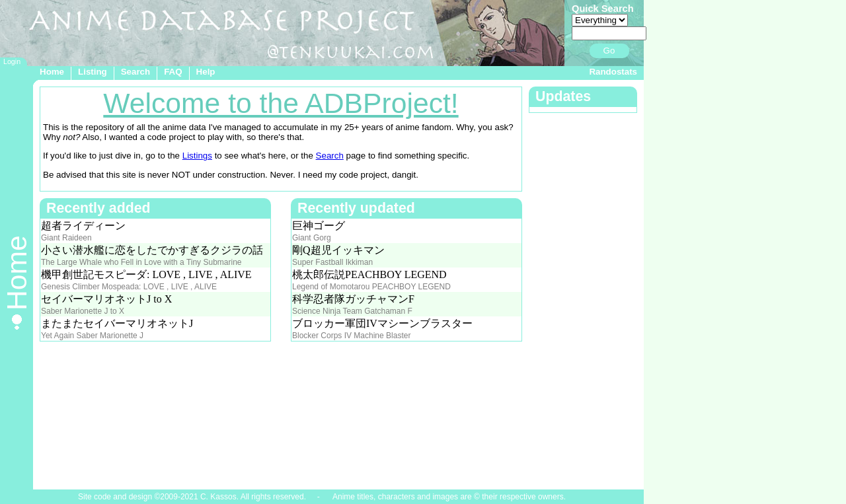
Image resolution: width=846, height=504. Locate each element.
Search (135, 72)
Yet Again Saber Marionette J (92, 336)
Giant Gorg (312, 238)
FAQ (173, 72)
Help (206, 72)
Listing (93, 72)
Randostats (613, 72)
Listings (197, 156)
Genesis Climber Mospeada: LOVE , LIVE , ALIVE (129, 287)
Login (12, 61)
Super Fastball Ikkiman (332, 262)
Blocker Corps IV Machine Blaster (351, 336)
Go (609, 51)
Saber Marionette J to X (83, 311)
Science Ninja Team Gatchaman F (352, 311)
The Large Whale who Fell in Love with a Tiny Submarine (141, 262)
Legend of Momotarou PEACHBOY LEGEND (371, 287)
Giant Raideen (66, 238)
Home (52, 72)
